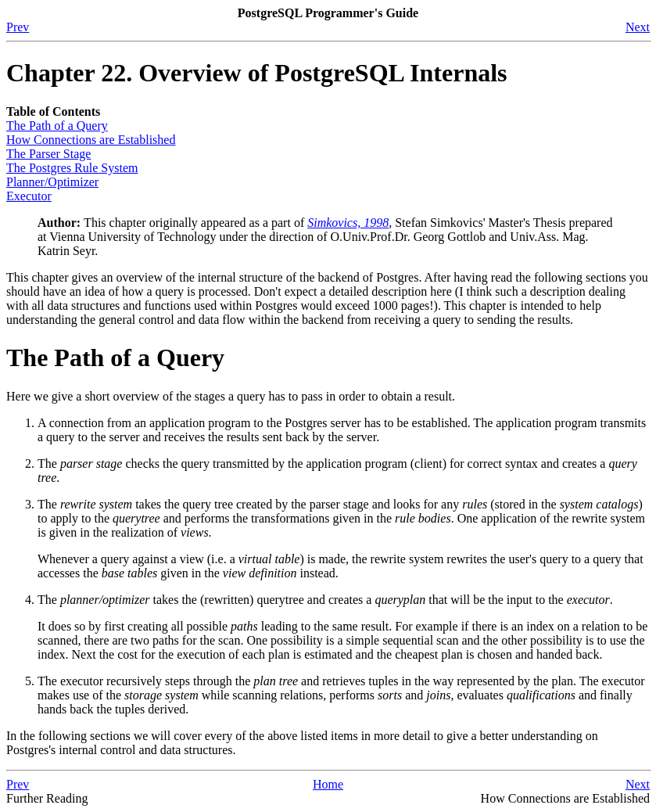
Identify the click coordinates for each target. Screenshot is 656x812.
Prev (18, 27)
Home (328, 784)
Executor (29, 196)
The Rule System (72, 168)
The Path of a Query (57, 126)
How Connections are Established (91, 140)
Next (638, 27)
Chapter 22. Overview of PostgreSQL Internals (257, 73)
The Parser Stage (48, 154)
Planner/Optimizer (52, 182)
